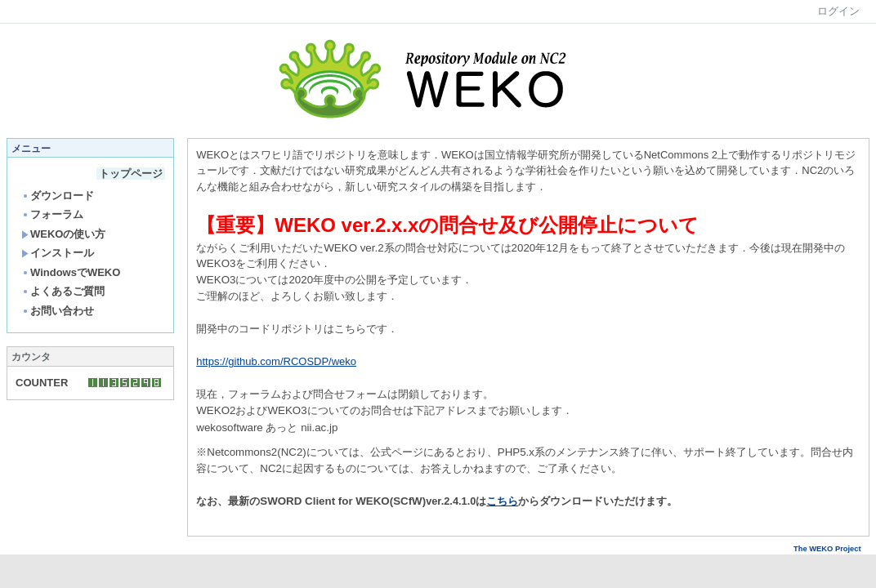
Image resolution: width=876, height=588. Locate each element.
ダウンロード (58, 196)
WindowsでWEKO (71, 272)
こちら (502, 501)
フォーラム (52, 214)
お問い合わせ (58, 311)
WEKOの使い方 (63, 234)
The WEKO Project (831, 549)
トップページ (131, 174)
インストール (58, 253)
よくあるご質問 (63, 291)
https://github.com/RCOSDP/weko (276, 361)
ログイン (838, 11)
